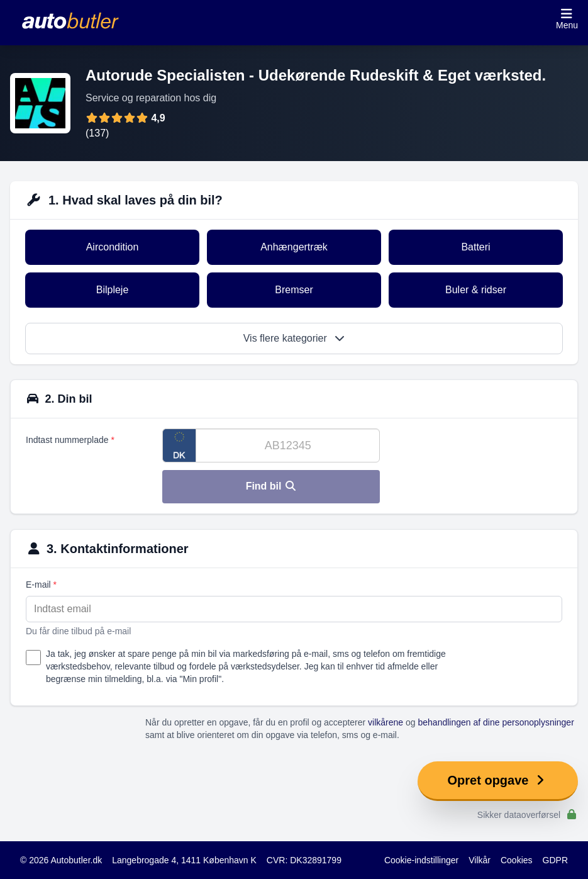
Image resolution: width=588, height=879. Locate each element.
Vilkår (480, 860)
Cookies (517, 860)
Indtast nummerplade (70, 440)
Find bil (271, 486)
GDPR (555, 860)
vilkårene (386, 722)
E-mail (41, 585)
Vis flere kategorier (294, 338)
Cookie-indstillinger (421, 860)
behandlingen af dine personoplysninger (496, 722)
